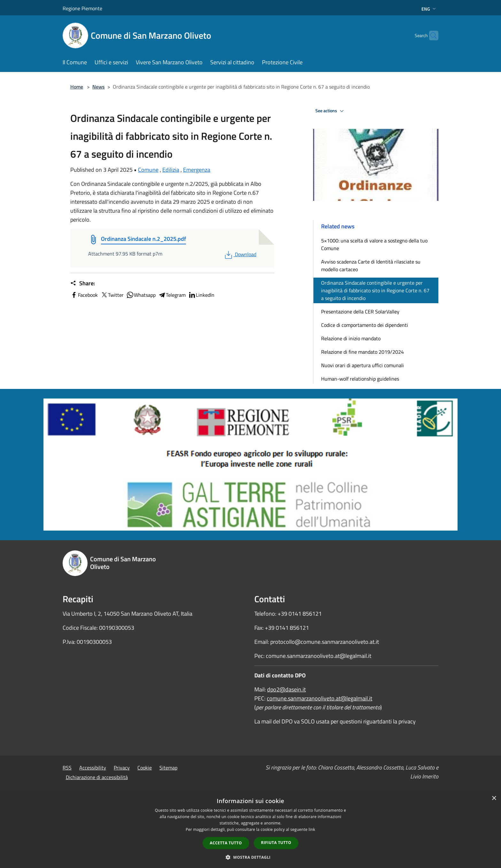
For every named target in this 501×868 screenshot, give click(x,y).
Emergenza (197, 170)
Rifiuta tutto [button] (276, 843)
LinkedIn (201, 295)
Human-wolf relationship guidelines (360, 379)
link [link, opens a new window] (312, 829)
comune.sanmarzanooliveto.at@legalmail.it (320, 698)
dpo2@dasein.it (286, 689)
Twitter (112, 295)
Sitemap (168, 768)
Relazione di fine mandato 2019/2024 (362, 352)
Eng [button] (429, 9)
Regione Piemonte (82, 8)
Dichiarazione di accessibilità (97, 777)
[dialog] (250, 830)
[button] (250, 857)
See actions (331, 111)
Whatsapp (141, 295)
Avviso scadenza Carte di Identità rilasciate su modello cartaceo (371, 265)
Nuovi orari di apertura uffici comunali (362, 365)
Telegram (172, 295)
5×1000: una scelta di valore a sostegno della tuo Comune (374, 244)
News (99, 87)
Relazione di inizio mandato (351, 338)
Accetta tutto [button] (226, 843)
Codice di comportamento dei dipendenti (365, 325)
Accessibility (93, 768)
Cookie (145, 768)
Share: (83, 283)
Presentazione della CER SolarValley (360, 312)
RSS (67, 768)
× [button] (494, 798)
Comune (148, 170)
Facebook (84, 295)
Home (77, 87)
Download (240, 254)
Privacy (122, 768)
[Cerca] (431, 36)
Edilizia (171, 170)
